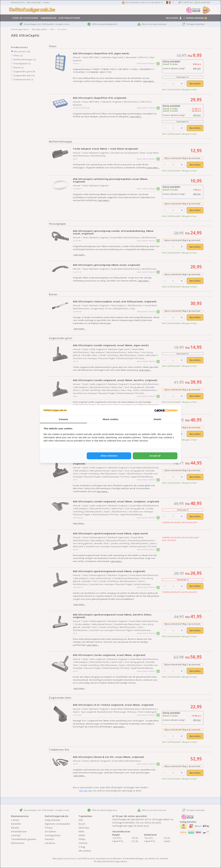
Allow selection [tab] (109, 456)
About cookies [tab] (111, 419)
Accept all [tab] (155, 456)
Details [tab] (158, 419)
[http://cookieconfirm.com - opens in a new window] (166, 410)
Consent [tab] (64, 419)
